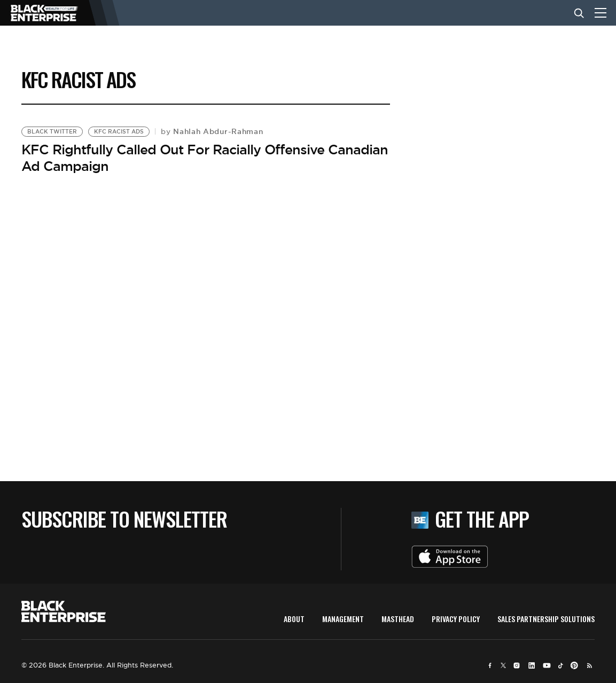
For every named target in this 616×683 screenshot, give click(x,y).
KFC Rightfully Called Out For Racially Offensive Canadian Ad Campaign (205, 158)
